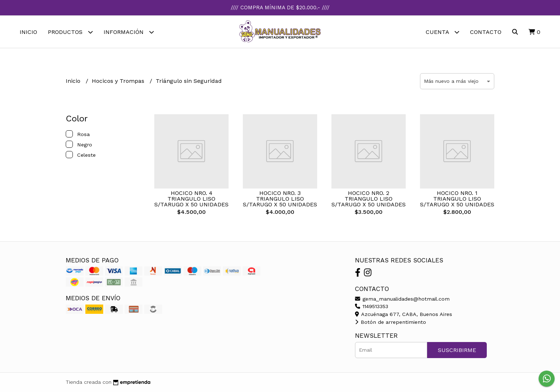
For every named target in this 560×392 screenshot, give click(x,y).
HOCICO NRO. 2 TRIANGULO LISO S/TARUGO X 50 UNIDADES (369, 199)
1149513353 (372, 306)
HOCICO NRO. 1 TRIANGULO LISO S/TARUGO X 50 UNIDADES (457, 199)
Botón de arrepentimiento (391, 322)
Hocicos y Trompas (119, 81)
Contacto (486, 32)
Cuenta (442, 32)
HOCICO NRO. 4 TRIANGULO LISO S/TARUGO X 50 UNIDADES (191, 199)
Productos (70, 32)
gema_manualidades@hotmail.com (402, 299)
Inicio (28, 32)
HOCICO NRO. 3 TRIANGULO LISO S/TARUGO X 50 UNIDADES (280, 199)
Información (129, 32)
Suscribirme (457, 350)
